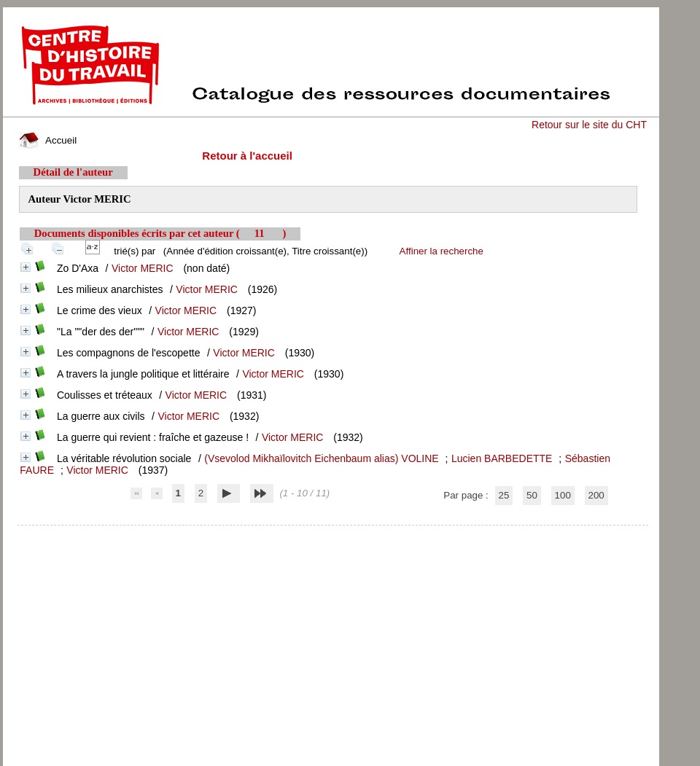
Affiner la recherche (442, 251)
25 (504, 495)
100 (563, 495)
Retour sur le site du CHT (589, 125)
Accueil (48, 140)
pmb (332, 535)
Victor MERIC (143, 268)
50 (532, 495)
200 (596, 495)
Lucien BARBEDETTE (502, 458)
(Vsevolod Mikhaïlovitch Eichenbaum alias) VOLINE (321, 458)
